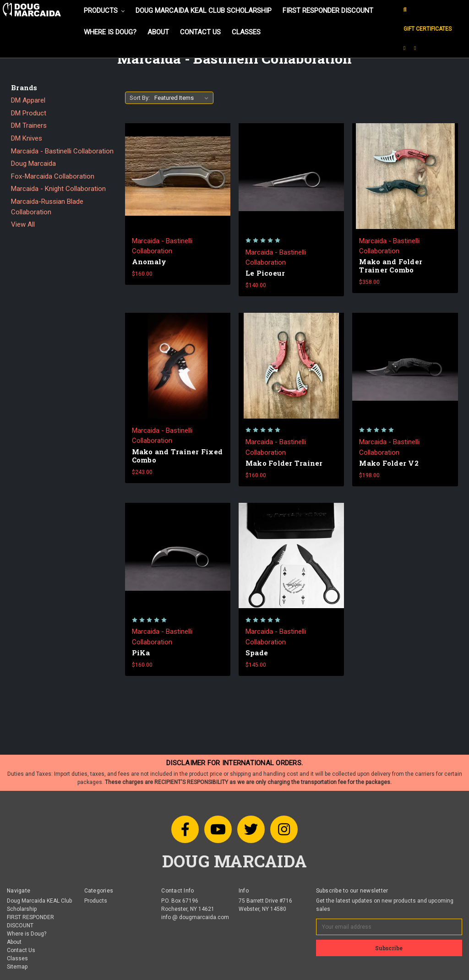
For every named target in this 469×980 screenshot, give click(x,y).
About (158, 32)
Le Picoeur (265, 273)
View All (23, 224)
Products (104, 11)
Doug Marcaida (33, 163)
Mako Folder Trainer (284, 463)
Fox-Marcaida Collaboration (53, 176)
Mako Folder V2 (389, 463)
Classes (246, 32)
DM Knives (27, 138)
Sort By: (140, 98)
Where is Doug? (110, 32)
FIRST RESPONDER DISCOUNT (328, 11)
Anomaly (149, 261)
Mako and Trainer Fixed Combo (177, 456)
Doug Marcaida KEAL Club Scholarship (204, 11)
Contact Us (200, 32)
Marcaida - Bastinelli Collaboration (62, 151)
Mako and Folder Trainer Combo (391, 266)
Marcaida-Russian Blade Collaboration (47, 207)
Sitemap (17, 967)
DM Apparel (28, 100)
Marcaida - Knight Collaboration (58, 189)
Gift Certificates (428, 29)
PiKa (141, 653)
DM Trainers (29, 125)
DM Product (29, 113)
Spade (257, 653)
